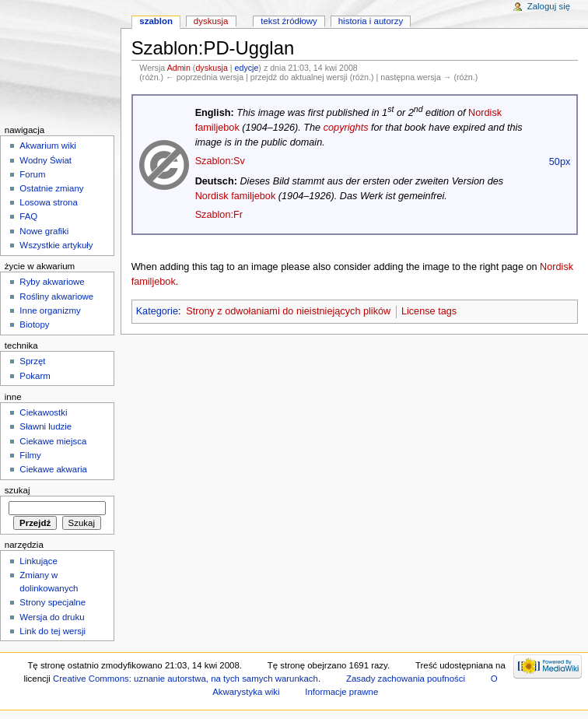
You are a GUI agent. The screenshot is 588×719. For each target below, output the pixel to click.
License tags (429, 311)
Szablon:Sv (220, 161)
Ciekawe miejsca (53, 441)
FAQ (28, 216)
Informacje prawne (341, 692)
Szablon (156, 21)
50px (560, 162)
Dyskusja (211, 21)
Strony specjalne (52, 602)
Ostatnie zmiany (51, 188)
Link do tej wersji (52, 631)
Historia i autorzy (371, 21)
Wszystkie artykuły (56, 245)
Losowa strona (49, 202)
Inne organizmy (50, 310)
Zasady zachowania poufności (406, 679)
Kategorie (157, 311)
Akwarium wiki (48, 146)
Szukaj (17, 490)
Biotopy (34, 324)
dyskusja (211, 68)
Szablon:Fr (219, 215)
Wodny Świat (45, 160)
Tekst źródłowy (289, 21)
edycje (247, 68)
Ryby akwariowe (52, 282)
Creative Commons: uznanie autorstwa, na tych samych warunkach (185, 679)
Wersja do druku (52, 617)
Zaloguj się (549, 6)
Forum (32, 174)
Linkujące (38, 561)
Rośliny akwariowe (56, 296)
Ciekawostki (43, 412)
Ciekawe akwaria (53, 469)
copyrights (346, 128)
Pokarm (35, 376)
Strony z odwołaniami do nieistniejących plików (288, 311)
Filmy (30, 455)
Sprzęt (32, 361)
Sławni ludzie (45, 426)
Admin (179, 68)
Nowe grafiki (44, 231)
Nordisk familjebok (236, 196)
